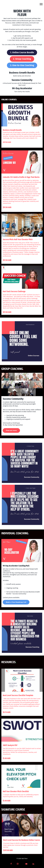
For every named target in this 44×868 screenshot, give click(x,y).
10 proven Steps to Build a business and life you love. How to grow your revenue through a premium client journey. (21, 845)
